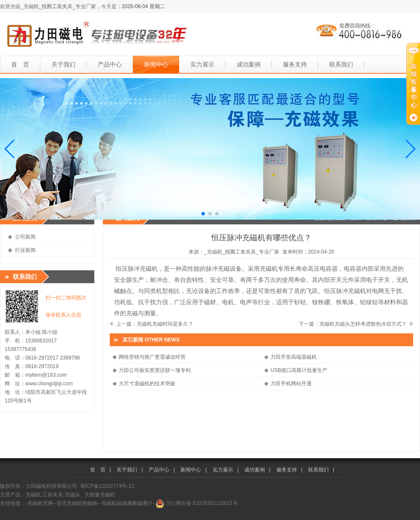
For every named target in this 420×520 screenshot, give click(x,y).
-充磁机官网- (40, 503)
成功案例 (249, 64)
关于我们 (63, 64)
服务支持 (295, 64)
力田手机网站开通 (291, 384)
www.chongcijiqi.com (49, 384)
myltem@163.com (46, 375)
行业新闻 (25, 250)
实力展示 (202, 64)
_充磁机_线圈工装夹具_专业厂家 (242, 252)
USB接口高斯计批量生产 (299, 370)
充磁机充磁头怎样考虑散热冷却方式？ (363, 324)
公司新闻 (25, 237)
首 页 (20, 64)
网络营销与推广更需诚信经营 (152, 357)
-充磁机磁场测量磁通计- (127, 503)
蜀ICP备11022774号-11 (107, 486)
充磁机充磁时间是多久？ (165, 324)
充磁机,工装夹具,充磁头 (53, 495)
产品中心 (110, 64)
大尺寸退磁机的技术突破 (147, 384)
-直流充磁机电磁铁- (77, 503)
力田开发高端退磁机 (294, 357)
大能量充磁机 (100, 495)
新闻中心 (156, 64)
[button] (10, 149)
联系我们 (341, 64)
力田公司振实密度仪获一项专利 (155, 370)
